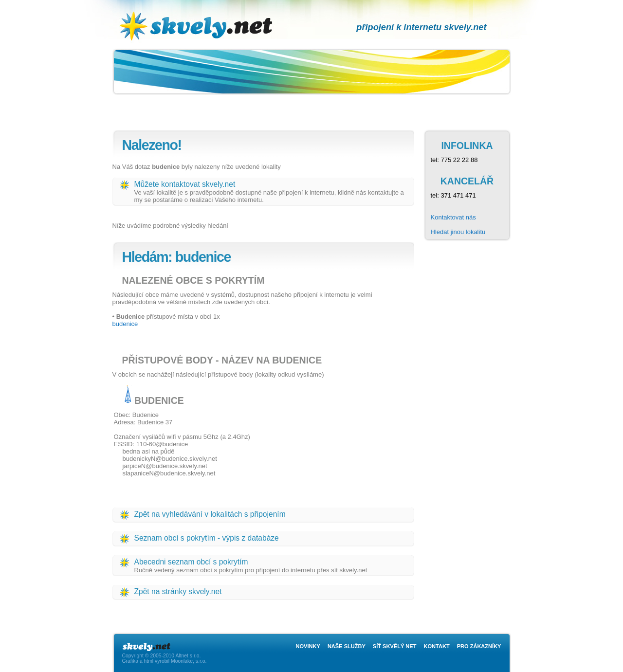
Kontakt (436, 646)
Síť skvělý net (395, 646)
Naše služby (347, 646)
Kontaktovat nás (453, 217)
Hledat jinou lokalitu (458, 232)
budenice (125, 324)
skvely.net (207, 8)
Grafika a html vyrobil (147, 661)
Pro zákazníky (479, 646)
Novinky (308, 646)
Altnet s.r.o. (188, 656)
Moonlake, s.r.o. (189, 661)
